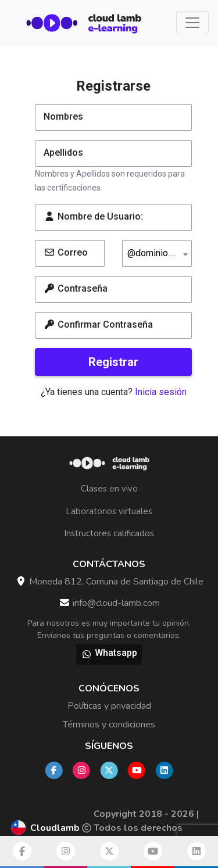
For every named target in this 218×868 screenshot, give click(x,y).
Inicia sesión (161, 392)
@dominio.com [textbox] (157, 253)
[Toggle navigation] (192, 23)
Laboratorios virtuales (109, 511)
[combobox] (157, 253)
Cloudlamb (55, 828)
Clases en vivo (109, 489)
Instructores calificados (109, 533)
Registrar (113, 362)
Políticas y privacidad (109, 706)
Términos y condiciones (109, 724)
